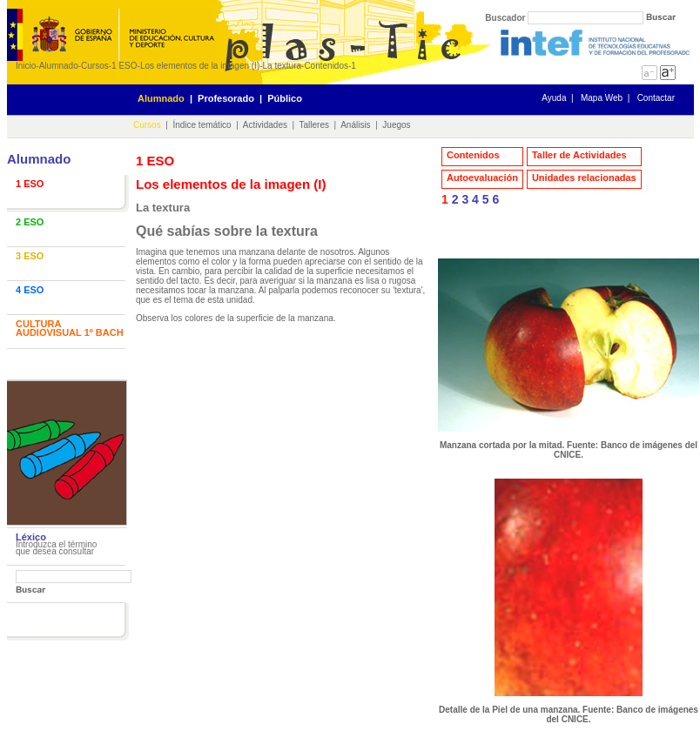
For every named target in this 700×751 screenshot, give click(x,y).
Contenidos (326, 66)
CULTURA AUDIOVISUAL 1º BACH (70, 328)
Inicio (26, 66)
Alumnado (59, 66)
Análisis (355, 125)
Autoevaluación (482, 178)
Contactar (656, 98)
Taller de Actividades (579, 155)
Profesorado (226, 98)
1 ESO (124, 66)
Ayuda (554, 98)
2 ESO (30, 222)
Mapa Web (602, 98)
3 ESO (30, 256)
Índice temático (202, 125)
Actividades (265, 125)
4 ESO (30, 290)
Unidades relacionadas (584, 178)
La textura (282, 66)
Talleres (314, 125)
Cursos (95, 66)
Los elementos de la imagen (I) (200, 66)
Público (285, 98)
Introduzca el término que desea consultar (56, 548)
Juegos (396, 125)
